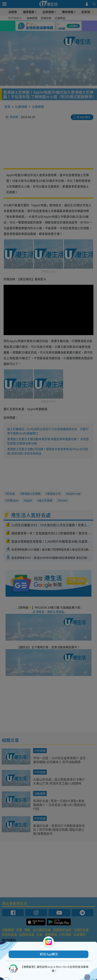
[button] (49, 954)
